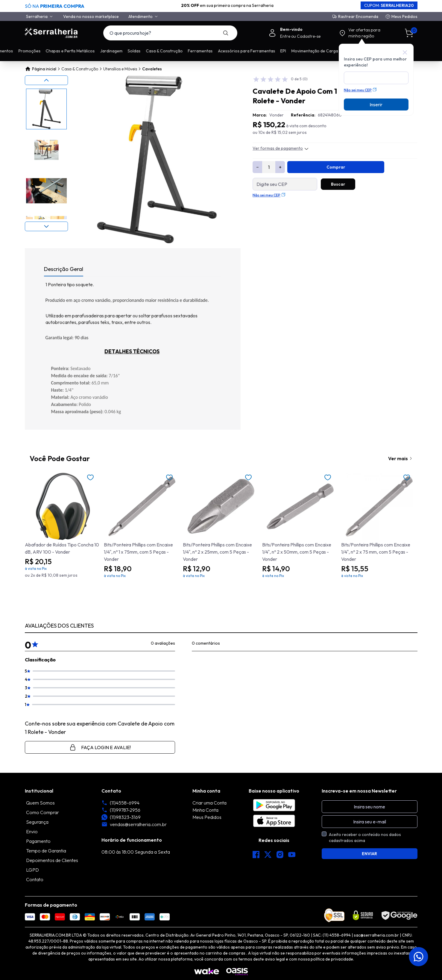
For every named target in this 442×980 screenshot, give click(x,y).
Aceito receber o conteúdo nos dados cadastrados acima (365, 837)
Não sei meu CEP (360, 90)
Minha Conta (205, 810)
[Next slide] (46, 226)
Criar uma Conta (209, 803)
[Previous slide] (46, 80)
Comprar (336, 167)
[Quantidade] (269, 167)
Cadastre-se (309, 36)
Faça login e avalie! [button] (100, 747)
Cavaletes (152, 69)
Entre (286, 36)
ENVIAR (369, 854)
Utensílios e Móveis (120, 69)
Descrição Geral (64, 269)
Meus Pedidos (404, 16)
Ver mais (398, 458)
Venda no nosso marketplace (91, 16)
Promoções (83, 51)
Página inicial (41, 69)
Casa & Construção (80, 69)
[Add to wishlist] (90, 478)
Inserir (376, 104)
